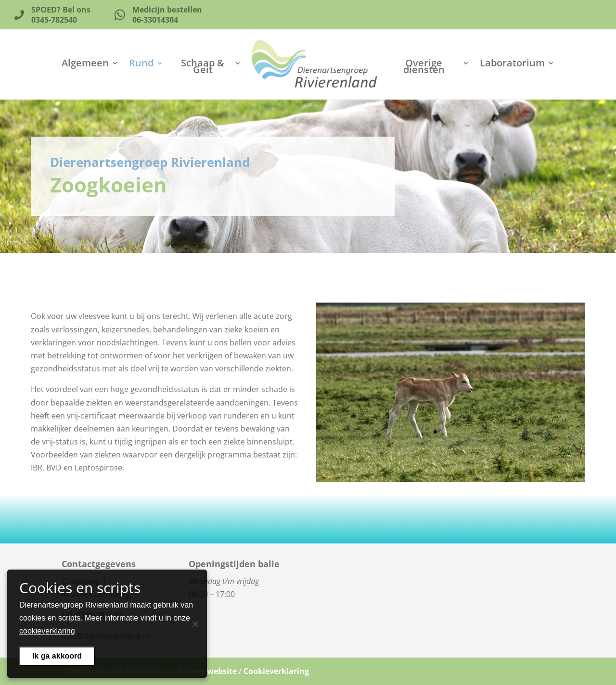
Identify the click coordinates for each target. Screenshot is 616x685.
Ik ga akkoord (57, 656)
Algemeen (85, 64)
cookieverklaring (47, 631)
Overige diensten (424, 68)
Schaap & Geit (203, 68)
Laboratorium (512, 64)
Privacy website (207, 671)
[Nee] (195, 624)
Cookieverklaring (276, 671)
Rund (141, 64)
